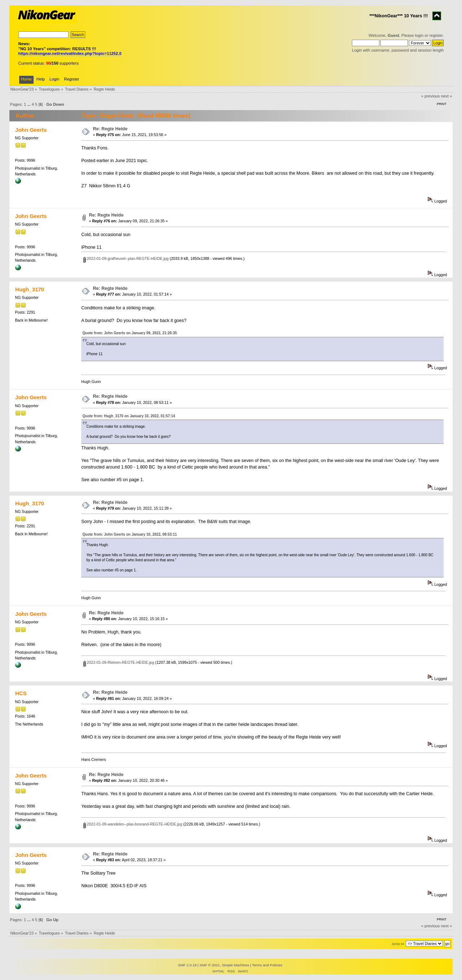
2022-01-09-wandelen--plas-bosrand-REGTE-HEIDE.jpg (133, 824)
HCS (21, 693)
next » (447, 96)
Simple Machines (235, 965)
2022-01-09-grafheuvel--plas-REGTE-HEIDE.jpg (126, 258)
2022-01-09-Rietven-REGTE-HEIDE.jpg (119, 662)
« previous (431, 96)
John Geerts (31, 130)
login (419, 35)
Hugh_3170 (30, 289)
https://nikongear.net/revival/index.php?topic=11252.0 (70, 53)
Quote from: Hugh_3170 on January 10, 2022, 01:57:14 (129, 416)
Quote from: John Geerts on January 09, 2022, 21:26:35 (130, 333)
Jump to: (398, 944)
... (29, 104)
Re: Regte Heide (110, 129)
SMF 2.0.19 (187, 965)
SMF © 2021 (210, 965)
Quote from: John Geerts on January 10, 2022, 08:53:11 (130, 534)
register (436, 35)
